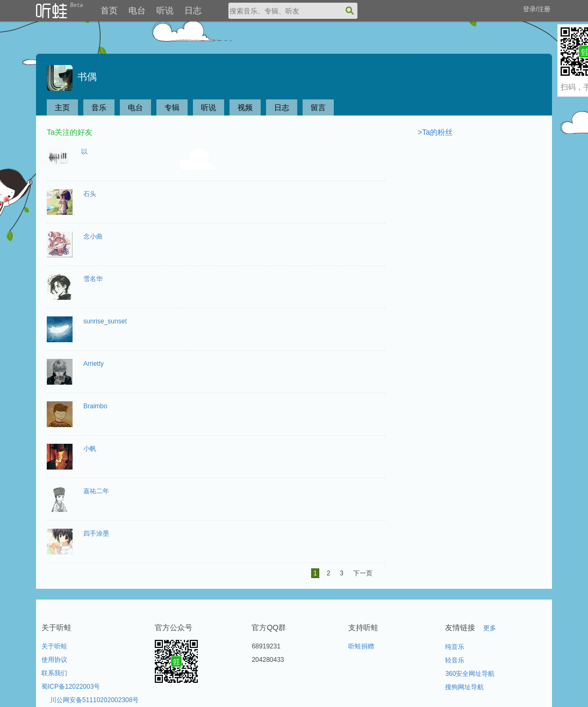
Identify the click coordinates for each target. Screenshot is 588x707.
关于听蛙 (54, 646)
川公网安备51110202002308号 (94, 700)
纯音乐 (455, 647)
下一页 (363, 573)
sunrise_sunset (105, 321)
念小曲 (93, 236)
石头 (90, 194)
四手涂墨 (96, 533)
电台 (137, 10)
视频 (245, 107)
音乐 (99, 107)
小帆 (90, 449)
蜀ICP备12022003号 (71, 687)
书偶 (72, 77)
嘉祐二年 (96, 491)
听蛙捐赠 (361, 646)
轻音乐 (455, 660)
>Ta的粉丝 (435, 132)
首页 (109, 10)
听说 (165, 10)
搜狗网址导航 (464, 687)
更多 (490, 628)
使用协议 (54, 660)
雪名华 (93, 279)
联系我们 (54, 673)
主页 (62, 107)
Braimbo (95, 406)
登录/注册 (537, 9)
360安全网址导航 (470, 674)
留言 (318, 107)
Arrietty (94, 364)
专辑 (172, 107)
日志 (193, 10)
